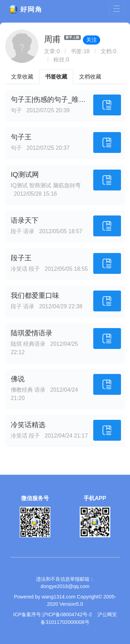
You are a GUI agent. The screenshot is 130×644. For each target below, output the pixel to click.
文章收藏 (22, 77)
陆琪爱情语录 (32, 333)
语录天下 (25, 220)
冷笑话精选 (28, 425)
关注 (92, 40)
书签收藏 (56, 77)
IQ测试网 (25, 174)
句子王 (21, 137)
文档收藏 (90, 77)
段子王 (21, 258)
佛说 (18, 379)
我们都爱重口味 (35, 295)
